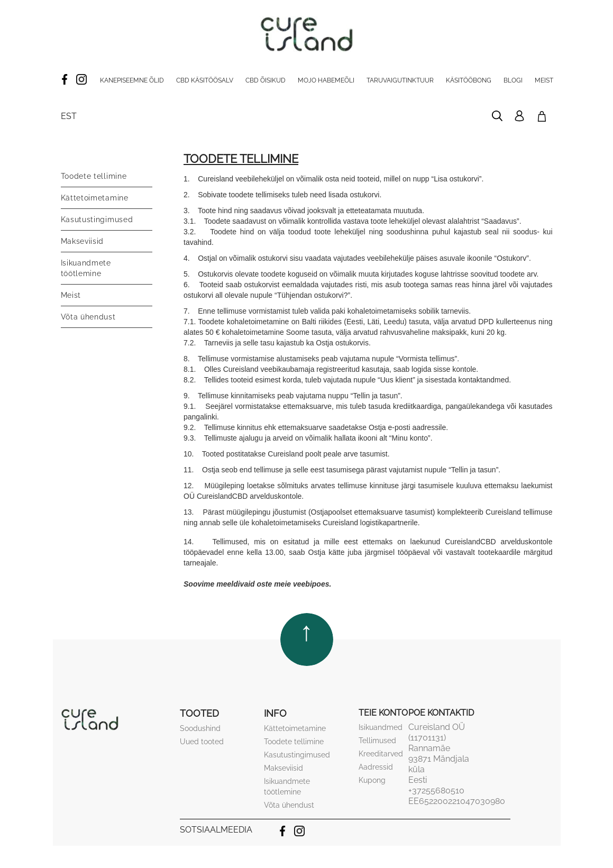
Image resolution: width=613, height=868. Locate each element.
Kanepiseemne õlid (132, 80)
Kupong (372, 780)
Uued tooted (202, 742)
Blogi (513, 80)
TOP (307, 634)
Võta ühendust (88, 317)
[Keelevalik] (69, 116)
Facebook (65, 79)
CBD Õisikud (266, 80)
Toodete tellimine (94, 176)
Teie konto (383, 713)
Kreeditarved (381, 754)
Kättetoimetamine (95, 198)
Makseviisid (83, 241)
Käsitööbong (469, 80)
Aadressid (376, 767)
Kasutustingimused (97, 220)
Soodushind (200, 728)
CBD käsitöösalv (205, 80)
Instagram (81, 79)
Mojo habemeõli (326, 80)
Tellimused (377, 741)
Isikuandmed (381, 727)
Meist (544, 80)
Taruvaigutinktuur (400, 80)
